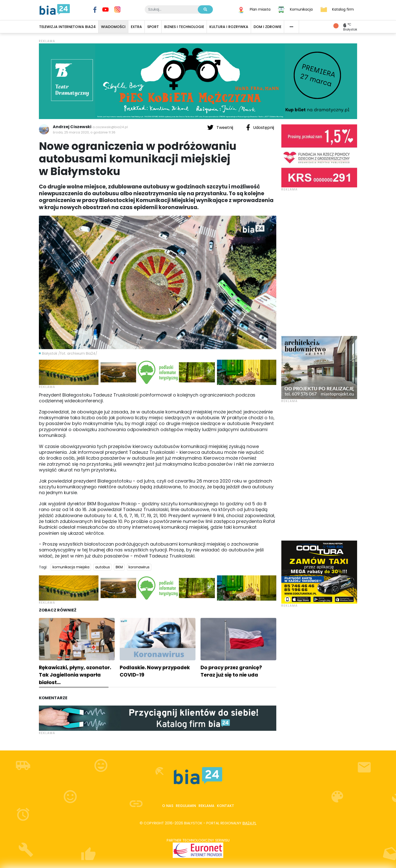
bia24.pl (249, 823)
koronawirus (139, 567)
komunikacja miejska (71, 567)
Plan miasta (260, 9)
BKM (119, 567)
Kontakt (226, 806)
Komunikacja (301, 9)
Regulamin (186, 806)
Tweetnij (221, 127)
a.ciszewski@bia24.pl (110, 127)
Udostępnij (260, 127)
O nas (168, 806)
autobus (103, 567)
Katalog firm (343, 9)
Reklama (206, 806)
